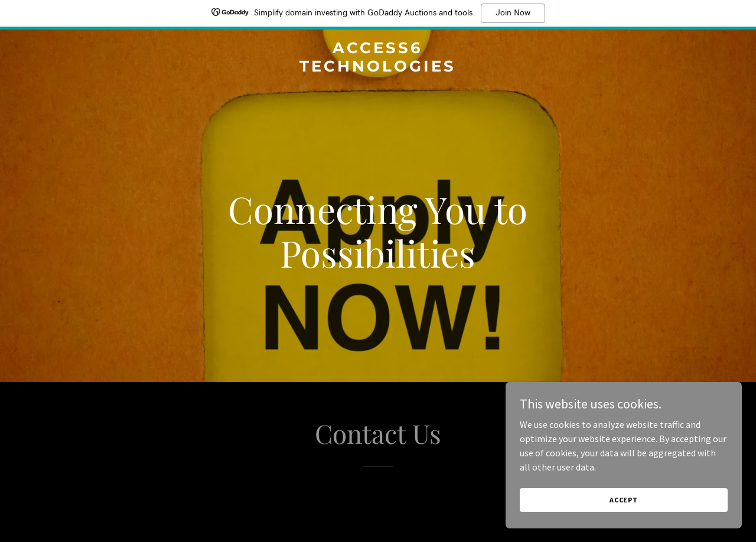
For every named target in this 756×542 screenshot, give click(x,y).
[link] (378, 68)
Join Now (513, 13)
